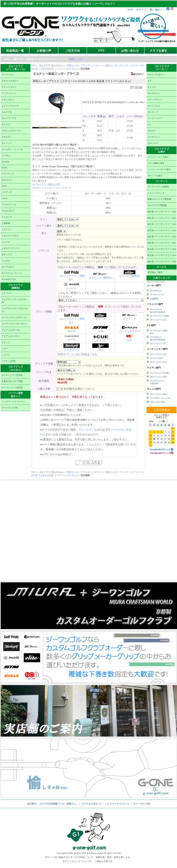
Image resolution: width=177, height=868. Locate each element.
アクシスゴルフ (9, 87)
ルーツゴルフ (8, 267)
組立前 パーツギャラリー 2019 (162, 255)
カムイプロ (7, 112)
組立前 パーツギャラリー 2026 (162, 212)
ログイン (141, 10)
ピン (150, 125)
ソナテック (7, 192)
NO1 (130, 340)
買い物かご (156, 10)
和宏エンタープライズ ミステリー (84, 66)
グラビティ (7, 137)
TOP (130, 10)
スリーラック (8, 174)
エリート (100, 319)
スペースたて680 (9, 408)
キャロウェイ (154, 93)
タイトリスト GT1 (158, 343)
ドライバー (7, 293)
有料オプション (67, 354)
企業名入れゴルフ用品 (12, 381)
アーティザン (8, 75)
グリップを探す (155, 176)
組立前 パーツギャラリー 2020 (162, 249)
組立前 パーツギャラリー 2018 (162, 262)
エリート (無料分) (130, 276)
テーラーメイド (155, 118)
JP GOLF (5, 162)
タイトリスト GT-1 (158, 320)
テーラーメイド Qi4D (159, 316)
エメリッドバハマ (10, 106)
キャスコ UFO (156, 358)
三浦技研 (6, 223)
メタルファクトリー (11, 248)
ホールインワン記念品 (12, 375)
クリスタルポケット (92, 804)
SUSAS (72, 331)
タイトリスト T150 (158, 377)
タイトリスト (154, 106)
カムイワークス (9, 118)
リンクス (6, 261)
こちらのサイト (96, 444)
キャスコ (6, 125)
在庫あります (76, 59)
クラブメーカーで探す (158, 157)
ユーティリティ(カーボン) (14, 324)
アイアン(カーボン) (11, 336)
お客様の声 (44, 51)
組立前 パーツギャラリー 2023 (162, 230)
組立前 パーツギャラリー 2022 (162, 237)
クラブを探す (158, 51)
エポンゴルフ (8, 100)
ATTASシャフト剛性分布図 (46, 185)
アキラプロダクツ (10, 81)
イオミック (129, 319)
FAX (43, 435)
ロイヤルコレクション (12, 273)
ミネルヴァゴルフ (10, 236)
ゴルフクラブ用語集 (157, 205)
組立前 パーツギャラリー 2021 (162, 243)
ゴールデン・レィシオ (12, 149)
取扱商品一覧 (15, 51)
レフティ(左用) (9, 361)
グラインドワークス (11, 131)
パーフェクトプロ (129, 331)
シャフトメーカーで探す (159, 169)
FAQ (101, 50)
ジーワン (6, 156)
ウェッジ (6, 342)
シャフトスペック (156, 193)
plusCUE (101, 340)
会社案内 (32, 804)
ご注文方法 (72, 51)
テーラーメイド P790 (159, 373)
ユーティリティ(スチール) (14, 318)
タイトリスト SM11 (159, 394)
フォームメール (88, 430)
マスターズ (7, 217)
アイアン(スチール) (11, 330)
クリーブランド (155, 100)
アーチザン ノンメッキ (160, 398)
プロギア (152, 131)
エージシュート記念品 (12, 388)
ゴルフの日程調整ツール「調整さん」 (59, 804)
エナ (150, 81)
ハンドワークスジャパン (13, 402)
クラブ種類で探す (156, 163)
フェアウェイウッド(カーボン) (15, 310)
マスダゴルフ (8, 211)
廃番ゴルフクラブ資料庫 (159, 199)
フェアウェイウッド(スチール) (15, 301)
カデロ (72, 340)
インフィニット (9, 93)
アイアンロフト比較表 (158, 187)
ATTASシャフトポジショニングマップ (52, 188)
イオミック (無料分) (101, 278)
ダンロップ (153, 112)
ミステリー (7, 230)
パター (5, 349)
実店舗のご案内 (155, 272)
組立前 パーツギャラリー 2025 (162, 218)
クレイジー (7, 143)
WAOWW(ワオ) (9, 279)
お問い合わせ (130, 51)
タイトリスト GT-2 (158, 354)
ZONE (4, 186)
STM (101, 331)
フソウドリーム (9, 205)
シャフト (6, 355)
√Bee (101, 350)
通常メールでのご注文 (118, 430)
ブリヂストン (154, 137)
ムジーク (6, 242)
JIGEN (4, 168)
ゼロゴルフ (7, 180)
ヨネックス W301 (158, 402)
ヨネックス (7, 254)
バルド (5, 198)
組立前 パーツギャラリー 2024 (162, 224)
